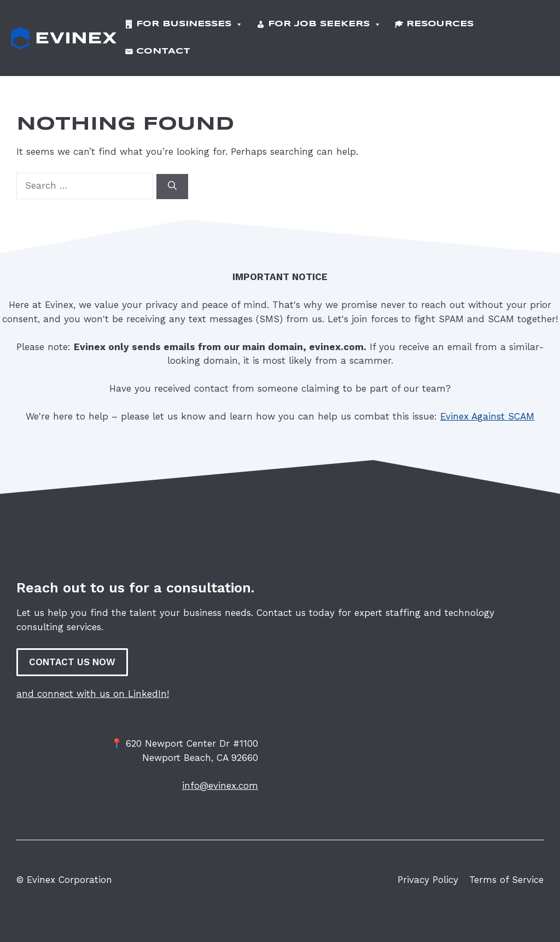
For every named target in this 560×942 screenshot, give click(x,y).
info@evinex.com (220, 775)
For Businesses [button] (189, 22)
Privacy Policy (428, 869)
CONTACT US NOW (72, 652)
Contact (163, 44)
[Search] (172, 176)
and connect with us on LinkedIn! (93, 683)
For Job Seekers (325, 22)
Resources (440, 22)
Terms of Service (506, 869)
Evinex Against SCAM (487, 406)
